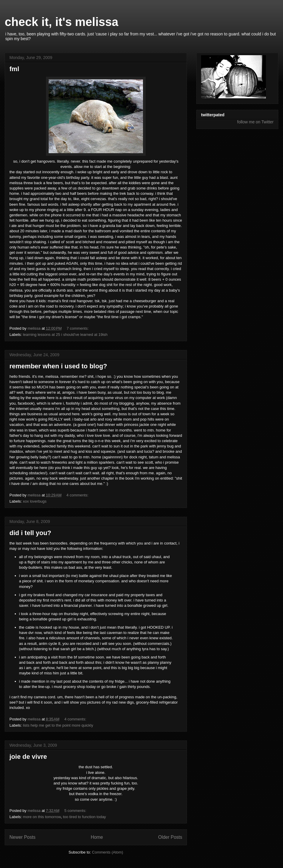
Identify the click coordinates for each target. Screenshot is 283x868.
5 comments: (76, 811)
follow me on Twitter (255, 122)
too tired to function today (84, 817)
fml (14, 69)
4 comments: (78, 495)
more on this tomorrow (42, 817)
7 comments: (78, 328)
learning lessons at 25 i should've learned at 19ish (65, 335)
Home (97, 837)
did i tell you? (30, 533)
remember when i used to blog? (58, 366)
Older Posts (170, 837)
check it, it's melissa (61, 22)
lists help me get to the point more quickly (58, 725)
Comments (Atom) (107, 852)
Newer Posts (22, 837)
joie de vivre (28, 757)
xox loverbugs (35, 501)
